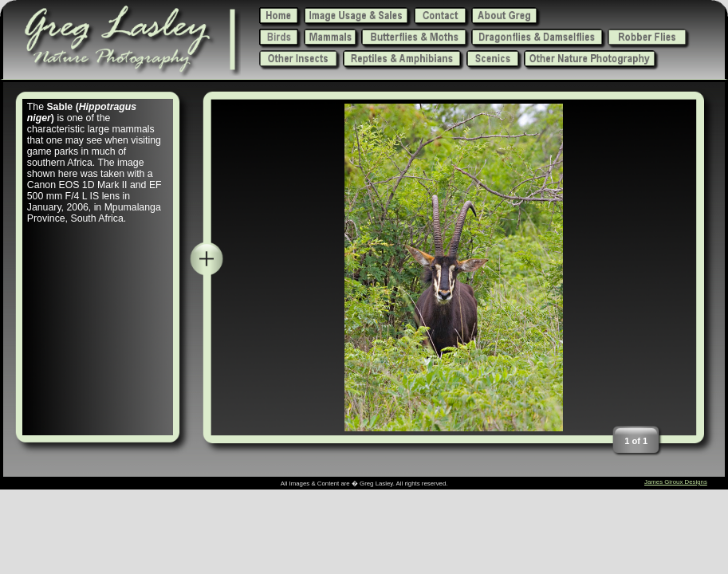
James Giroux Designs (676, 482)
